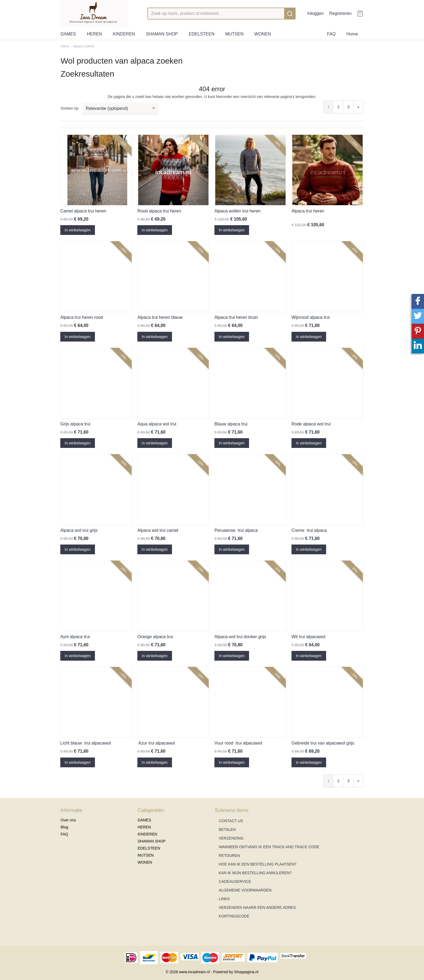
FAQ (331, 34)
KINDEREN (124, 34)
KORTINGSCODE (234, 916)
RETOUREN (229, 856)
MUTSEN (234, 34)
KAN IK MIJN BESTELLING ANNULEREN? (255, 873)
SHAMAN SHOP (162, 34)
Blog (64, 827)
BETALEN (227, 830)
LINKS (224, 899)
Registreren (340, 13)
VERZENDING (231, 838)
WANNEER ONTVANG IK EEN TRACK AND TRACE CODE (269, 847)
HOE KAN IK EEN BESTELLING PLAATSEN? (258, 864)
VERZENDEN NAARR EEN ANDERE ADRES (257, 907)
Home (352, 34)
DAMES (68, 34)
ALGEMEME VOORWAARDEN (245, 890)
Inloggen (315, 13)
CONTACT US (231, 821)
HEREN (94, 34)
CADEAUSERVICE (235, 881)
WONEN (263, 34)
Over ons (68, 820)
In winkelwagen (78, 230)
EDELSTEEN (202, 34)
